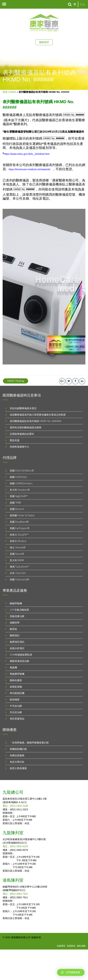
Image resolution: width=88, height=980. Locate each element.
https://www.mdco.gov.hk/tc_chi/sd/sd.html (27, 154)
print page (16, 381)
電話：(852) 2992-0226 (15, 846)
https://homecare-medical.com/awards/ (30, 169)
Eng (82, 4)
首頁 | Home (9, 92)
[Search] (70, 5)
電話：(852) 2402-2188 (15, 806)
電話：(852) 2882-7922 (15, 894)
